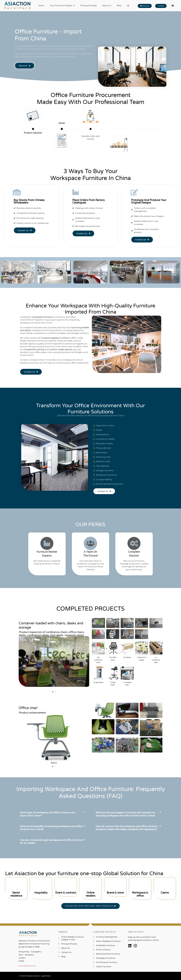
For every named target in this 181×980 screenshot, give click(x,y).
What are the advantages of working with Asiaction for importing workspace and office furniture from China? (126, 814)
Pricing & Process (88, 6)
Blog (119, 6)
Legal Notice (46, 976)
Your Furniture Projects (62, 6)
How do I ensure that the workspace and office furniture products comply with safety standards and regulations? (127, 828)
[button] (22, 663)
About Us (107, 6)
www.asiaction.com (27, 966)
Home (41, 6)
